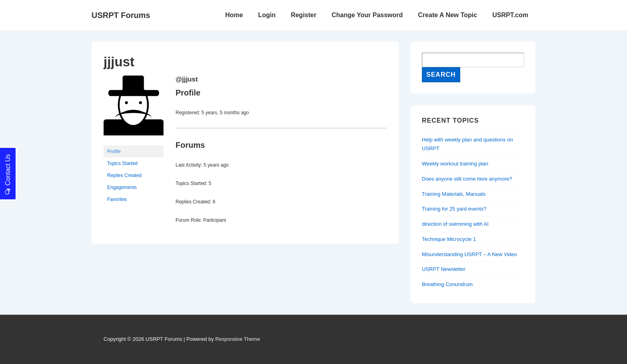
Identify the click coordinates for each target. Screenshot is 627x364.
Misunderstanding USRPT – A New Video (469, 254)
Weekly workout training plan (455, 164)
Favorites (117, 199)
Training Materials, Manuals (454, 194)
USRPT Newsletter (444, 269)
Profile (114, 151)
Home (234, 15)
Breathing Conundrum (447, 284)
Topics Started (122, 163)
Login (267, 15)
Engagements (122, 187)
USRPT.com (510, 15)
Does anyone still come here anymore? (467, 179)
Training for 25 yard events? (454, 209)
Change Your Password (367, 15)
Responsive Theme (238, 339)
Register (304, 15)
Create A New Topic (447, 15)
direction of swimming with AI (455, 224)
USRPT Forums (121, 15)
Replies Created (124, 175)
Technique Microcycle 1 (449, 239)
